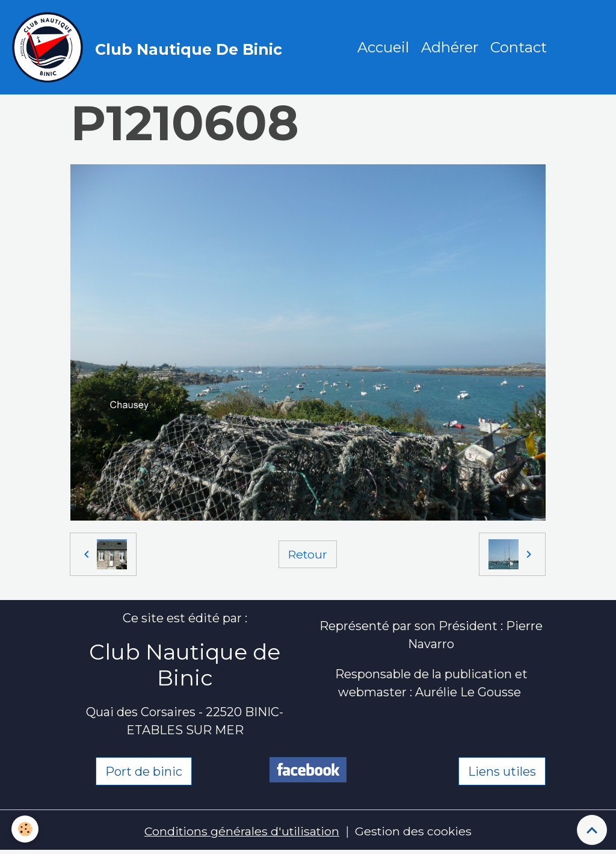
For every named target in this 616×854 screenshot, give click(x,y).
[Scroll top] (592, 830)
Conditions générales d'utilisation (241, 833)
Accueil (384, 48)
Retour (308, 555)
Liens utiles (502, 773)
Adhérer (450, 48)
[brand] (151, 48)
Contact (519, 48)
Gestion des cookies (415, 833)
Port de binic (144, 773)
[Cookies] (26, 829)
